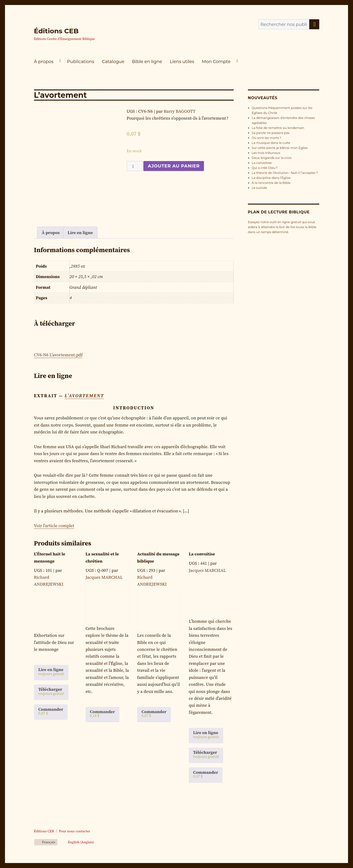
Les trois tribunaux (266, 153)
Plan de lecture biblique (279, 212)
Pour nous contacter (75, 831)
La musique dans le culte (271, 143)
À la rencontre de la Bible (271, 183)
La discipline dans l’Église (271, 178)
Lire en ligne (80, 233)
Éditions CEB (56, 31)
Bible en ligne (147, 61)
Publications (81, 61)
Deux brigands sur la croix (272, 158)
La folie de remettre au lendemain (278, 128)
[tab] (51, 233)
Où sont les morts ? (266, 138)
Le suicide (259, 188)
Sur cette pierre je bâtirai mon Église (280, 148)
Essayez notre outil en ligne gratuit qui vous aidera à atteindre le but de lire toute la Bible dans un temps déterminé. (282, 227)
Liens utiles (182, 61)
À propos (44, 61)
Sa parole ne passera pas (271, 133)
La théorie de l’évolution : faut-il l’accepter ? (285, 173)
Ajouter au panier (174, 166)
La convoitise (262, 163)
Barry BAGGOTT (180, 111)
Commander (51, 711)
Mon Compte (216, 61)
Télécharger (51, 691)
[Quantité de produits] (135, 166)
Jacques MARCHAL (104, 577)
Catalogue (113, 61)
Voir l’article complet (54, 526)
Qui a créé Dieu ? (265, 168)
